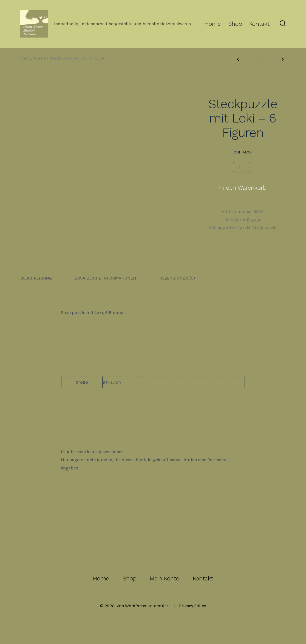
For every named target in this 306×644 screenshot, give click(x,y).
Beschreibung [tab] (36, 278)
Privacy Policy (192, 606)
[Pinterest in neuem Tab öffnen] (187, 548)
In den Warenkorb (243, 188)
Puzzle (40, 58)
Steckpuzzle (264, 227)
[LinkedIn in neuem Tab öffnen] (170, 548)
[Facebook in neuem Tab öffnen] (119, 548)
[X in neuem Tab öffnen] (137, 548)
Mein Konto (165, 579)
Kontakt (259, 24)
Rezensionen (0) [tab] (177, 278)
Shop (235, 24)
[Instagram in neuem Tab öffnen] (154, 548)
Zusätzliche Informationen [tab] (106, 278)
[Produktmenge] (242, 167)
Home (213, 24)
